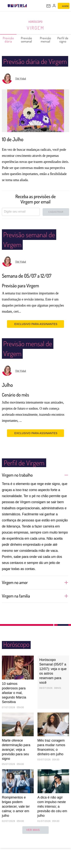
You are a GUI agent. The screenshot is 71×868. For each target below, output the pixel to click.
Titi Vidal (21, 89)
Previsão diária (8, 40)
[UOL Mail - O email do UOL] (48, 6)
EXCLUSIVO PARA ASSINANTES (35, 334)
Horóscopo (36, 22)
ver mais (35, 840)
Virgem (35, 28)
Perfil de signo (63, 40)
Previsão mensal (46, 40)
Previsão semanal (27, 40)
